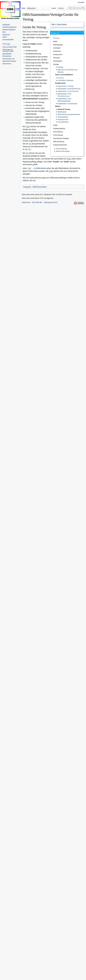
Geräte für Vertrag (64, 109)
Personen (56, 38)
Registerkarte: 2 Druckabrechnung (69, 89)
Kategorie (27, 187)
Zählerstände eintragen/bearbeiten (69, 114)
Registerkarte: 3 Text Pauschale (68, 91)
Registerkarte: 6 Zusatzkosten (67, 104)
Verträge (60, 67)
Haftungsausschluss (51, 202)
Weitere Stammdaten (63, 151)
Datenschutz (26, 202)
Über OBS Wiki (37, 202)
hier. (34, 181)
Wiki (53, 24)
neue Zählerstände (71, 171)
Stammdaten (62, 24)
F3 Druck (61, 78)
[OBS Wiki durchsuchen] (76, 8)
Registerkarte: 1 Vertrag (65, 86)
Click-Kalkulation (63, 122)
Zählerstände (62, 112)
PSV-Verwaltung (61, 149)
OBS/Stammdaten (40, 187)
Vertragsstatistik (63, 117)
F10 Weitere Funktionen (65, 80)
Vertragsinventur (63, 119)
